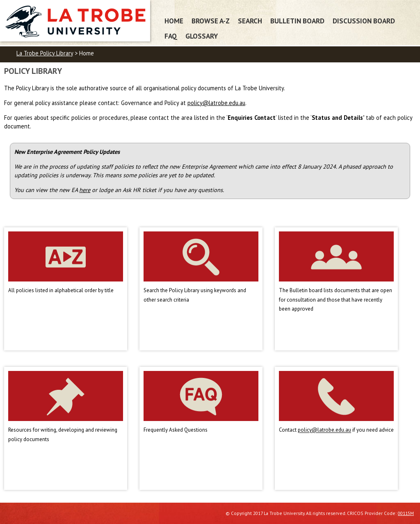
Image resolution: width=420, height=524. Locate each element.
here (85, 190)
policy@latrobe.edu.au (216, 103)
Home (174, 21)
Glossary (202, 36)
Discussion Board (364, 21)
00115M (406, 513)
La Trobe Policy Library (45, 53)
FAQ (171, 36)
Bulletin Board (297, 21)
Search (250, 21)
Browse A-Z (211, 21)
